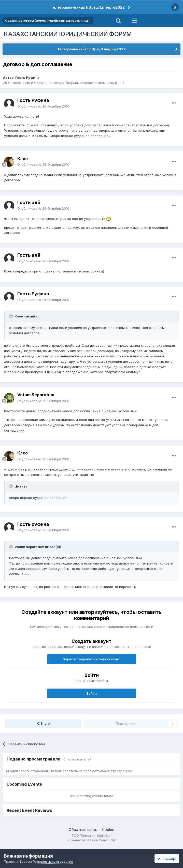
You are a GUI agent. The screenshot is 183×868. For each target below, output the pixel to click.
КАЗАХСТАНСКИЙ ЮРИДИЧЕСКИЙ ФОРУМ (68, 34)
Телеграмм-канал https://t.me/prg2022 (88, 7)
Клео (23, 159)
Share (43, 723)
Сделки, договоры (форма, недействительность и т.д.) (79, 83)
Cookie (108, 829)
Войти (92, 693)
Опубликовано (43, 106)
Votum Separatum (36, 395)
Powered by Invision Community (92, 840)
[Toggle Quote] (11, 316)
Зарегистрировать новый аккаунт (92, 659)
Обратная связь (83, 829)
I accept (167, 858)
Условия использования (53, 861)
